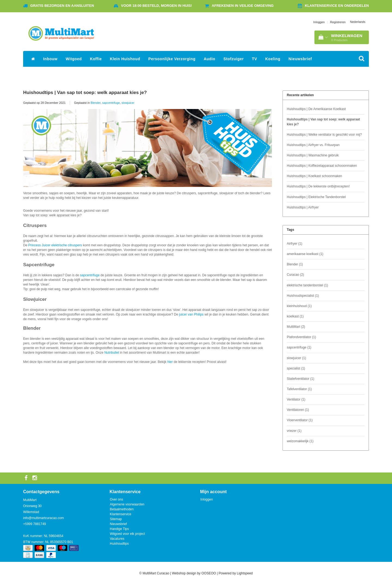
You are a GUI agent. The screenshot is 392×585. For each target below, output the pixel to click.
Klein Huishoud (125, 59)
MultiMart (296, 327)
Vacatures (117, 539)
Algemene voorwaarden (127, 504)
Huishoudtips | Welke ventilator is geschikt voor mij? (324, 135)
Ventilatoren (298, 410)
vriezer (294, 431)
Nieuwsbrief (300, 59)
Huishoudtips (119, 544)
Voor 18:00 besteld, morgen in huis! (157, 6)
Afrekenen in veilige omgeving (243, 6)
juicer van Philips (191, 314)
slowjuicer (128, 103)
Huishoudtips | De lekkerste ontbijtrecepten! (318, 186)
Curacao (295, 275)
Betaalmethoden (122, 509)
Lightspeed (245, 573)
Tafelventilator (299, 389)
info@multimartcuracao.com (44, 518)
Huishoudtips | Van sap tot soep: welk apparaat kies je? (85, 92)
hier (170, 362)
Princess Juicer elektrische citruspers (55, 245)
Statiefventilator (301, 379)
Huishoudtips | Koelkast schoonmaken (315, 176)
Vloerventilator (300, 420)
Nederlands (358, 22)
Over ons (117, 499)
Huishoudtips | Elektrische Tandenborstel (316, 197)
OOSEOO (209, 573)
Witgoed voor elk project (128, 534)
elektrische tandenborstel (307, 285)
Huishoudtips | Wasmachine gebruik (313, 155)
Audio (209, 59)
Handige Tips (120, 529)
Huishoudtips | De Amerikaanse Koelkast (316, 109)
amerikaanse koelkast (305, 254)
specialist (296, 368)
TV (254, 59)
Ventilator (296, 399)
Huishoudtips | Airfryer (303, 207)
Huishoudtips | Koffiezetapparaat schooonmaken (322, 166)
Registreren (338, 22)
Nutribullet (112, 353)
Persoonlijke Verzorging (172, 59)
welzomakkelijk (300, 441)
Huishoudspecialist (303, 296)
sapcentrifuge (111, 103)
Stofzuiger (234, 59)
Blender (96, 103)
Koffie (96, 59)
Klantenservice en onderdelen (337, 6)
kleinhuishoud (299, 306)
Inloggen (319, 22)
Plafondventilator (301, 337)
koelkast (295, 316)
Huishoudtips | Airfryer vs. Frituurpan (313, 145)
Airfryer (295, 244)
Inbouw (50, 59)
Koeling (273, 59)
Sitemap (116, 519)
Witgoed (74, 59)
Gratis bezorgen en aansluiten (62, 6)
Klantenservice (121, 514)
